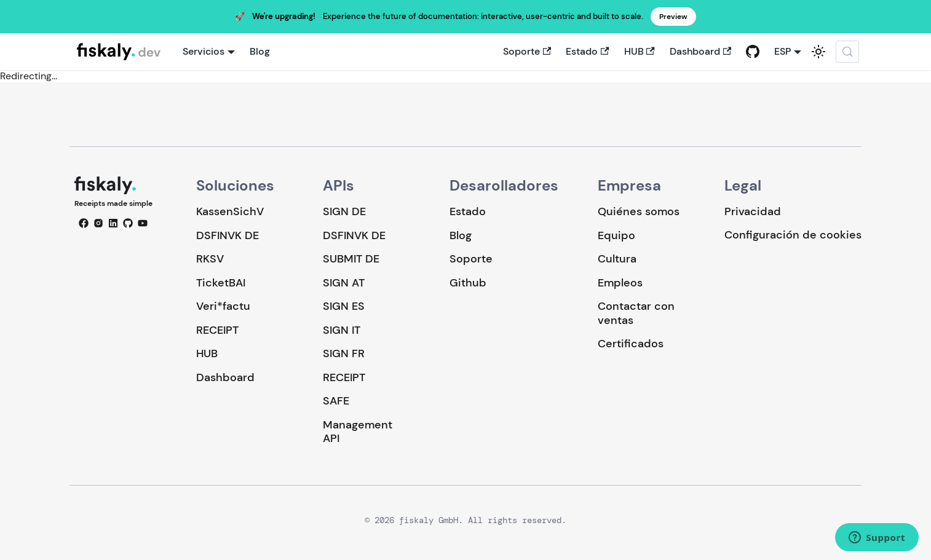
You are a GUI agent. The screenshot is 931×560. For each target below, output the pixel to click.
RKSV (210, 259)
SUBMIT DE (351, 259)
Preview (673, 17)
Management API (358, 432)
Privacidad (753, 211)
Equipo (616, 235)
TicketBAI (221, 283)
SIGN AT (344, 283)
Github (468, 283)
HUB (640, 51)
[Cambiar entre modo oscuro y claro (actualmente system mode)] (818, 52)
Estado (587, 51)
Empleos (620, 283)
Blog (260, 51)
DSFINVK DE (228, 235)
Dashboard (700, 51)
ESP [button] (782, 51)
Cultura (617, 259)
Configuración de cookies (793, 235)
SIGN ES (344, 306)
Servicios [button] (204, 51)
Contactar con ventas (636, 313)
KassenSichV (230, 211)
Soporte (527, 51)
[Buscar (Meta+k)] (847, 52)
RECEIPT (217, 330)
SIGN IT (342, 330)
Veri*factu (223, 306)
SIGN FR (344, 353)
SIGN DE (344, 211)
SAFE (336, 401)
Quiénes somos (639, 211)
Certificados (631, 344)
